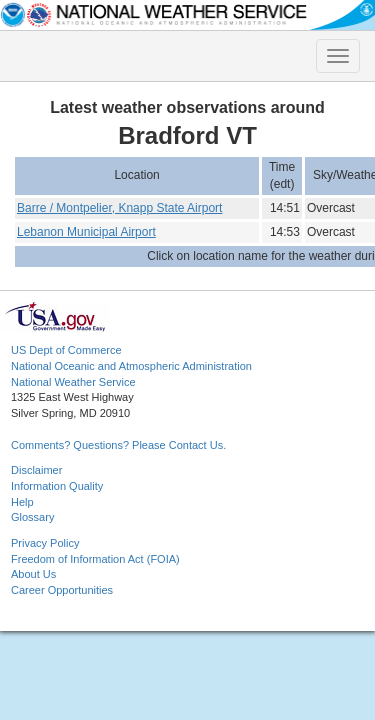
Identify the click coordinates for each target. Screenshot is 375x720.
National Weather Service (73, 382)
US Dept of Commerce (66, 350)
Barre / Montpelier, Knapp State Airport (119, 208)
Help (22, 502)
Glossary (32, 517)
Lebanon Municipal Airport (86, 232)
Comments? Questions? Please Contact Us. (118, 445)
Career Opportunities (62, 590)
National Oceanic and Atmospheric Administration (131, 366)
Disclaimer (36, 470)
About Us (33, 574)
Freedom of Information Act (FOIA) (95, 559)
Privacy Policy (45, 543)
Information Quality (57, 486)
